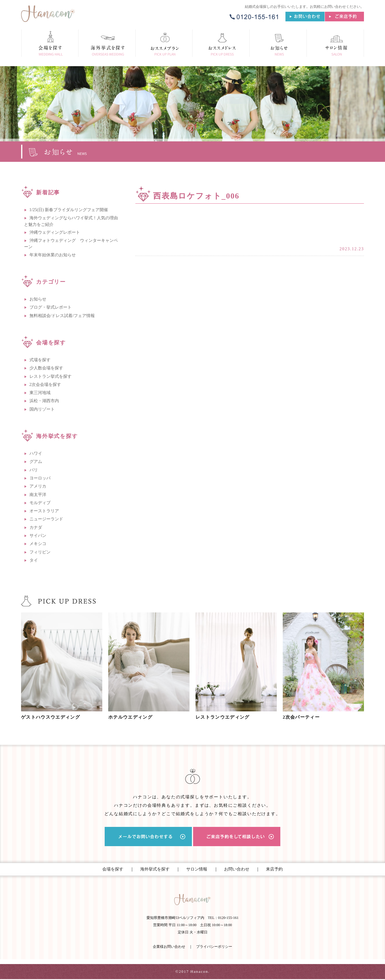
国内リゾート (42, 409)
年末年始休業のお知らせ (53, 255)
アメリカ (38, 486)
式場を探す (40, 360)
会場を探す (113, 869)
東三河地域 (40, 393)
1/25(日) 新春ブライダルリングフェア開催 (69, 210)
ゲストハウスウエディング (53, 717)
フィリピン (40, 552)
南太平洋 (38, 495)
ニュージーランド (46, 519)
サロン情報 (197, 869)
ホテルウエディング (132, 717)
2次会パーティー (303, 717)
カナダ (36, 527)
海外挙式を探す (155, 869)
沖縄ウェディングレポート (55, 232)
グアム (36, 462)
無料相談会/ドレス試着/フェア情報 (62, 316)
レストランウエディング (225, 717)
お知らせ (38, 299)
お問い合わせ (237, 869)
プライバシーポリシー (214, 948)
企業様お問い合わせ (169, 948)
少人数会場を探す (46, 368)
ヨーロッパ (40, 478)
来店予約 (274, 869)
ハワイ (36, 453)
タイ (34, 560)
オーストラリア (44, 511)
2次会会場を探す (45, 385)
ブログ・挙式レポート (51, 307)
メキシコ (38, 544)
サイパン (38, 536)
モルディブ (40, 503)
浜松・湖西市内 (44, 401)
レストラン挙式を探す (51, 376)
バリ (34, 470)
